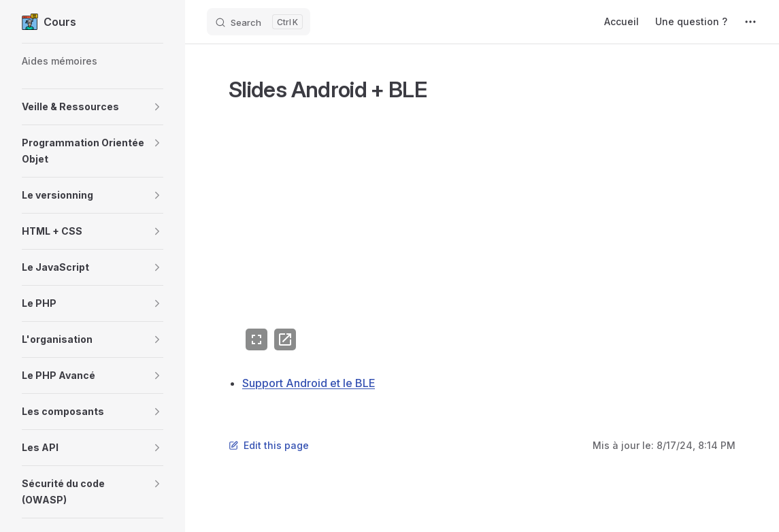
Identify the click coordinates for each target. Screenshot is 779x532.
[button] (93, 107)
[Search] (259, 22)
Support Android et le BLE (309, 383)
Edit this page (269, 445)
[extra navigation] (750, 22)
